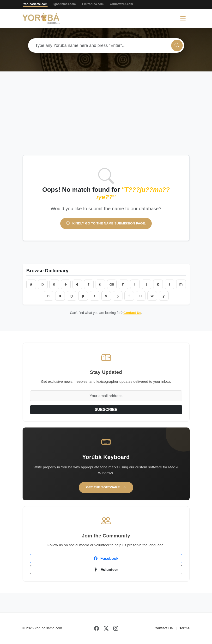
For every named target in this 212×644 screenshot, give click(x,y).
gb (112, 284)
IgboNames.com (65, 4)
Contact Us (132, 313)
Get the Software (106, 487)
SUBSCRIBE (106, 410)
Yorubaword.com (121, 4)
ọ (72, 296)
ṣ (118, 296)
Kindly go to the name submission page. (106, 223)
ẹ (77, 284)
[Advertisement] (106, 119)
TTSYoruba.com (93, 4)
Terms (184, 628)
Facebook (106, 558)
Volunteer (106, 570)
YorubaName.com (35, 4)
